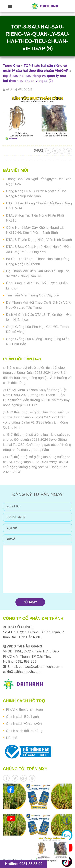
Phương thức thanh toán (24, 710)
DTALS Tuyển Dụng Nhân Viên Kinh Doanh (39, 240)
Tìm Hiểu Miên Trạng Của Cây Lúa (32, 295)
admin (9, 89)
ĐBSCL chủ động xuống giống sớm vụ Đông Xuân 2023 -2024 (36, 467)
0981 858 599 (25, 662)
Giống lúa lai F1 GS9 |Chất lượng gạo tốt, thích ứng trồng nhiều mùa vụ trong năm (37, 445)
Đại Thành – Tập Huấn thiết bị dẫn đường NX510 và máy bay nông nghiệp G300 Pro (36, 400)
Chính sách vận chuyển (24, 724)
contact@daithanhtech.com (40, 667)
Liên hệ (12, 738)
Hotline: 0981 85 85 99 (24, 864)
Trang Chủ (11, 66)
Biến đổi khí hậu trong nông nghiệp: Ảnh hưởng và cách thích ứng (37, 378)
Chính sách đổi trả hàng (24, 731)
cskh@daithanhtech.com (22, 672)
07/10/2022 (25, 89)
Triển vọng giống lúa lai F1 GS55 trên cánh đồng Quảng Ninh (35, 422)
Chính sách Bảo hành (22, 717)
